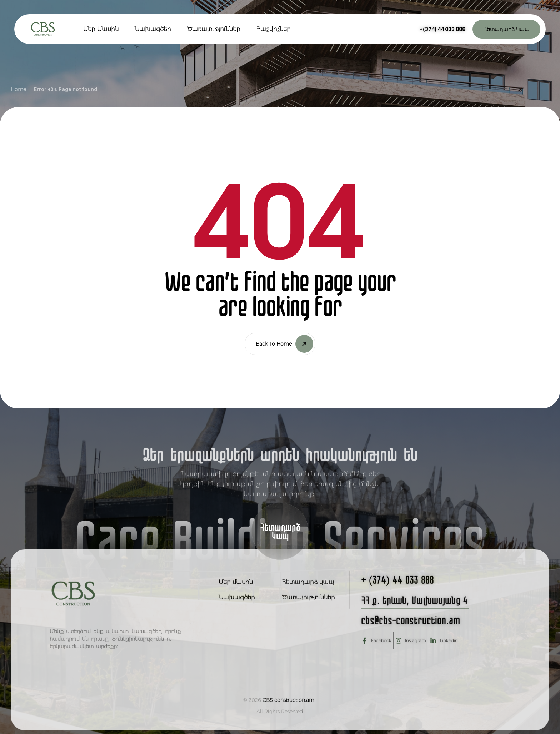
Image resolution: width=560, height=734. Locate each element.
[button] (442, 29)
